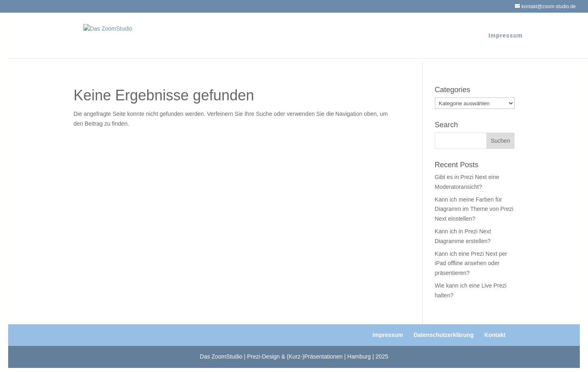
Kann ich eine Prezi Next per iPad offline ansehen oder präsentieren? (471, 263)
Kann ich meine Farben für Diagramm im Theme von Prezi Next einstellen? (474, 209)
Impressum (506, 36)
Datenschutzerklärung (444, 335)
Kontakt (495, 335)
